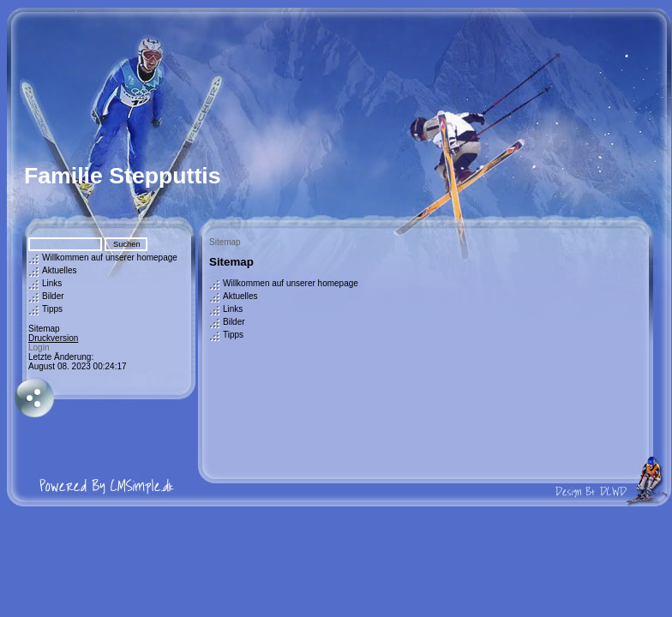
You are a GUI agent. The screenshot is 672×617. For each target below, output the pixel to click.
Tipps (52, 309)
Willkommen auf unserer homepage (110, 258)
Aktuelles (60, 270)
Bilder (53, 296)
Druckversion (53, 338)
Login (39, 347)
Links (52, 283)
